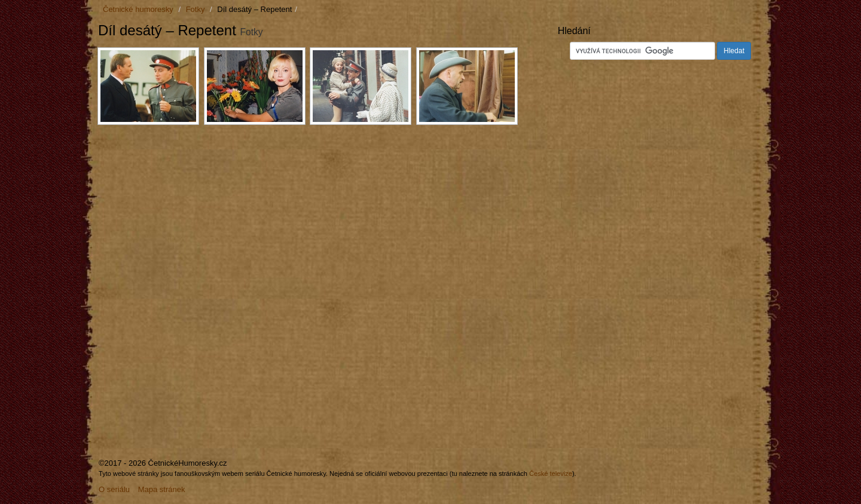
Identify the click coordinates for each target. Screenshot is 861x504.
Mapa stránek (162, 489)
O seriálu (114, 489)
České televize (551, 474)
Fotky (196, 9)
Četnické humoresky (138, 9)
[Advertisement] (199, 220)
